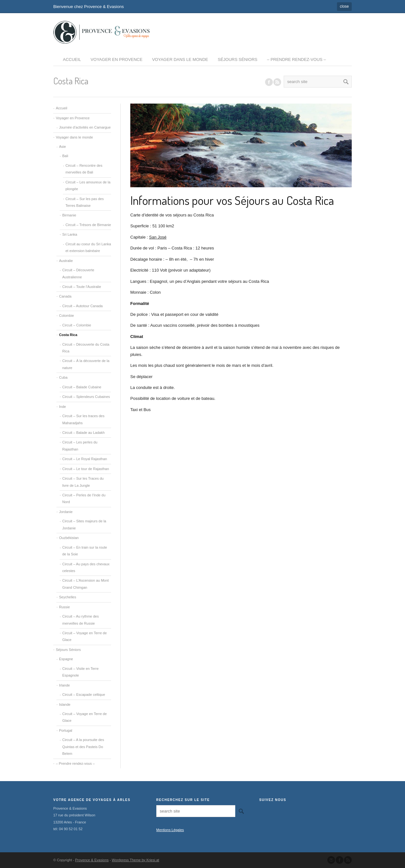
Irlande (65, 685)
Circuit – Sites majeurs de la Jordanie (84, 524)
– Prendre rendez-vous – (296, 59)
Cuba (63, 377)
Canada (65, 296)
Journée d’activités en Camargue (85, 127)
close (344, 6)
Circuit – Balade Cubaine (82, 387)
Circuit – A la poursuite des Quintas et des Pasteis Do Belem (83, 747)
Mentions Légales (170, 830)
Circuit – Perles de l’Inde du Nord (84, 498)
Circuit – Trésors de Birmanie (88, 225)
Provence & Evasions (92, 860)
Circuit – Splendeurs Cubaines (86, 397)
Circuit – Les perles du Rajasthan (80, 446)
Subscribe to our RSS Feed (348, 860)
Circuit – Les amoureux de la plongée (88, 185)
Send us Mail (331, 860)
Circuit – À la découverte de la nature (86, 364)
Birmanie (69, 215)
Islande (65, 704)
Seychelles (68, 597)
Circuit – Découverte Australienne (78, 273)
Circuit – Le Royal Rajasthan (85, 459)
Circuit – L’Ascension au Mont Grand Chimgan (86, 584)
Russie (65, 607)
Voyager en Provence (116, 59)
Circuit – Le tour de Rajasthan (86, 469)
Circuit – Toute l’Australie (82, 287)
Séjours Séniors (238, 59)
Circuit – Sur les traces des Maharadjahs (83, 419)
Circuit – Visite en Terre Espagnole (80, 672)
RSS (277, 82)
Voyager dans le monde (180, 59)
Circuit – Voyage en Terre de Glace (85, 636)
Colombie (66, 316)
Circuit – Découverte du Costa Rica (86, 348)
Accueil (72, 59)
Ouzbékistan (69, 538)
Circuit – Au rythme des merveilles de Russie (81, 620)
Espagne (66, 659)
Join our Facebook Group (269, 82)
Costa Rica (68, 335)
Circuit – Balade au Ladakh (83, 433)
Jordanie (66, 512)
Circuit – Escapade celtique (84, 695)
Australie (66, 261)
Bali (65, 156)
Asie (62, 147)
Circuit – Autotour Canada (82, 306)
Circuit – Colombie (77, 325)
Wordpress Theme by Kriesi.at (135, 860)
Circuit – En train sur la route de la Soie (85, 551)
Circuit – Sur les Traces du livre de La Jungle (83, 482)
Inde (62, 407)
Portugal (66, 730)
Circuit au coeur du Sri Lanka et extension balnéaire (88, 247)
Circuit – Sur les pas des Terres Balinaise (85, 202)
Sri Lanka (70, 234)
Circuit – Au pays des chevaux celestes (86, 567)
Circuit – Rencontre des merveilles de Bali (84, 169)
